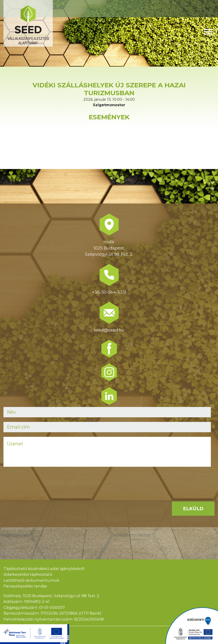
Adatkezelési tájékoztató (28, 574)
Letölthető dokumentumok (31, 580)
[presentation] (38, 480)
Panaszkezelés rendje (25, 586)
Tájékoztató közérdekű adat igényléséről (44, 569)
